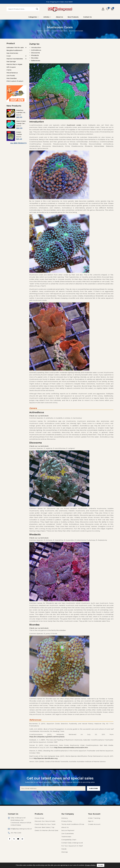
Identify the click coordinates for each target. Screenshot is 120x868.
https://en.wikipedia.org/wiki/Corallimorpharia (47, 737)
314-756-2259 (16, 833)
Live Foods (11, 75)
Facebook (10, 839)
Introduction (36, 47)
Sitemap (65, 852)
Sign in (91, 821)
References (36, 61)
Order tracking (94, 818)
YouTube (18, 839)
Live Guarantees (68, 833)
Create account (94, 824)
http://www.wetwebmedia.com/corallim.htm (71, 748)
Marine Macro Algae (14, 64)
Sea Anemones (12, 53)
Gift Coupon (11, 67)
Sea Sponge (11, 61)
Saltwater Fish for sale (15, 47)
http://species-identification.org (46, 758)
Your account (94, 814)
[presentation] (60, 794)
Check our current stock (39, 416)
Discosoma (35, 53)
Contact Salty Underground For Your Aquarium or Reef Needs (72, 846)
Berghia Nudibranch (14, 50)
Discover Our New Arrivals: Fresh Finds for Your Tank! (45, 823)
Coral (9, 56)
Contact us (13, 814)
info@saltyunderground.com (22, 829)
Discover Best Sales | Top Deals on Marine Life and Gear (47, 829)
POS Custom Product (15, 81)
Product (11, 43)
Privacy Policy (67, 821)
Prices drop (39, 818)
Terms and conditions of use (73, 824)
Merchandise (12, 78)
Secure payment (68, 830)
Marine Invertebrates (15, 59)
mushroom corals (74, 125)
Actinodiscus (36, 50)
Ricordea (35, 58)
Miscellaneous (12, 73)
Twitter (14, 839)
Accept (101, 865)
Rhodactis (35, 55)
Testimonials (66, 837)
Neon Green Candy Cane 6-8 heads (21, 123)
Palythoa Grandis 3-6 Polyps (21, 112)
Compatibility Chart (69, 840)
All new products (18, 143)
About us (65, 827)
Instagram (23, 839)
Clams (9, 70)
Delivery (65, 818)
